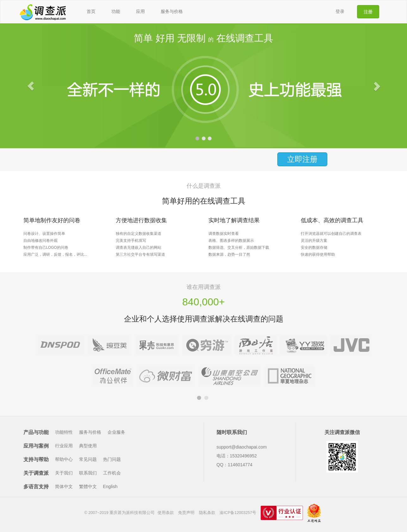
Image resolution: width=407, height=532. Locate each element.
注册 (368, 12)
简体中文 (64, 486)
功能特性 (64, 432)
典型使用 (88, 446)
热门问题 (112, 459)
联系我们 (88, 473)
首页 (91, 11)
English (110, 486)
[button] (31, 86)
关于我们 (64, 473)
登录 (340, 11)
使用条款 (166, 513)
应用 (140, 11)
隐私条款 (207, 513)
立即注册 (302, 159)
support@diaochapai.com (242, 447)
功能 (116, 11)
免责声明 (186, 513)
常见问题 (88, 459)
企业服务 (116, 432)
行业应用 (64, 446)
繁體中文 (88, 486)
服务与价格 (172, 11)
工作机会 (112, 473)
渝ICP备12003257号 (238, 513)
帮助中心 (64, 459)
